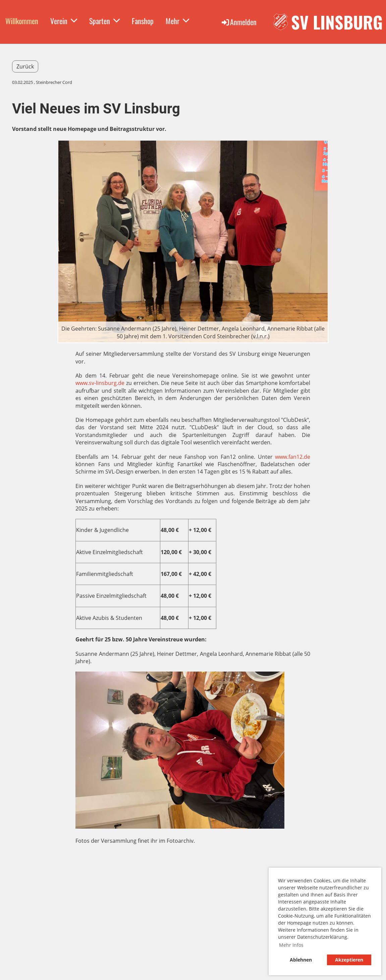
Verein (64, 21)
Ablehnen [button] (301, 960)
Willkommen (22, 21)
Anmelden (239, 22)
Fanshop (143, 21)
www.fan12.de (293, 457)
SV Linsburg (337, 22)
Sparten (104, 21)
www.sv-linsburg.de (100, 383)
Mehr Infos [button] (291, 945)
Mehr (177, 21)
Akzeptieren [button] (349, 960)
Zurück (25, 66)
